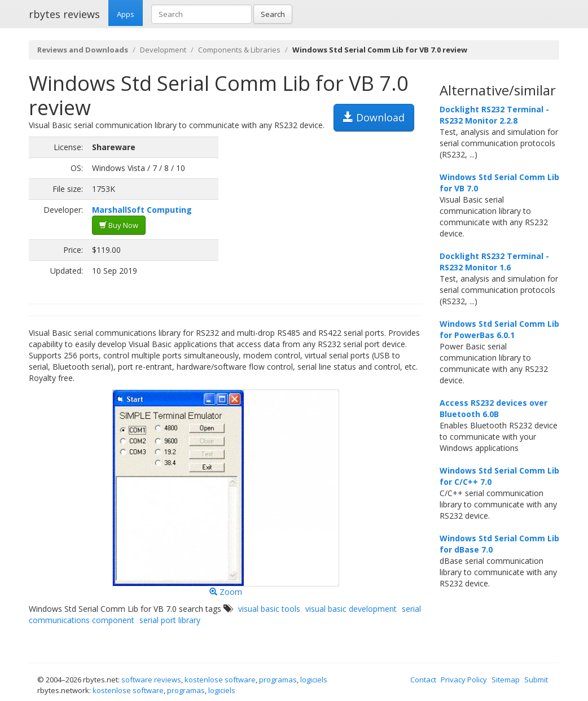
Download (374, 117)
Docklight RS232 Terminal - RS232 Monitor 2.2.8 (494, 115)
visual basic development (351, 609)
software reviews (151, 680)
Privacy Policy (464, 680)
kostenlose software (220, 680)
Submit (536, 680)
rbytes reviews (64, 14)
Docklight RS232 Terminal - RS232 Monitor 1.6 (494, 262)
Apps (126, 14)
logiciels (314, 680)
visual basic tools (269, 609)
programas (278, 680)
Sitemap (506, 680)
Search (273, 14)
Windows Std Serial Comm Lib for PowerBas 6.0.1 (499, 329)
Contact (423, 680)
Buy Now (119, 225)
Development (163, 50)
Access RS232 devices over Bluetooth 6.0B (493, 408)
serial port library (170, 620)
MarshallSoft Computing (142, 210)
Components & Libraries (239, 50)
